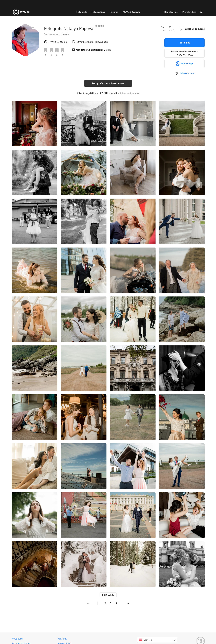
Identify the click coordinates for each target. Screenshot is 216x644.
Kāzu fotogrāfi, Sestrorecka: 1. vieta (93, 50)
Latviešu (145, 637)
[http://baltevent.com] (184, 73)
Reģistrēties (171, 12)
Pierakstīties (189, 12)
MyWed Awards (131, 12)
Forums (114, 12)
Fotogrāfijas (98, 12)
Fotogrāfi (82, 12)
